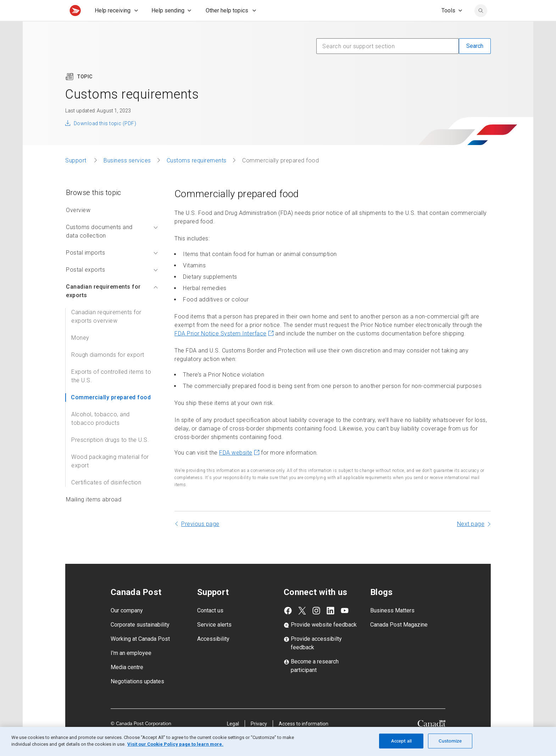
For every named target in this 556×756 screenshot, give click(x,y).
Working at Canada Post (140, 654)
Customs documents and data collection (112, 247)
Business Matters (392, 626)
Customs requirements (197, 176)
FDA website (239, 468)
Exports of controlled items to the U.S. (111, 392)
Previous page (200, 540)
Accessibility (213, 654)
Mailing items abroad (94, 515)
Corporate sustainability (140, 640)
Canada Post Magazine (399, 640)
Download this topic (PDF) (105, 139)
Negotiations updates (137, 697)
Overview (78, 226)
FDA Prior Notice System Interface (224, 349)
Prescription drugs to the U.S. (110, 455)
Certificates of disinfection (106, 498)
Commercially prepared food (111, 413)
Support (77, 176)
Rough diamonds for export (108, 370)
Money (80, 353)
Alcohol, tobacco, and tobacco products (101, 434)
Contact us (210, 626)
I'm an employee (131, 669)
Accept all (401, 741)
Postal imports (112, 268)
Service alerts (214, 640)
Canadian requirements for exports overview (106, 332)
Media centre (127, 683)
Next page (471, 540)
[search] (481, 26)
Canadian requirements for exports (112, 307)
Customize (450, 741)
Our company (127, 626)
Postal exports (112, 285)
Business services (127, 176)
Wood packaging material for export (110, 477)
